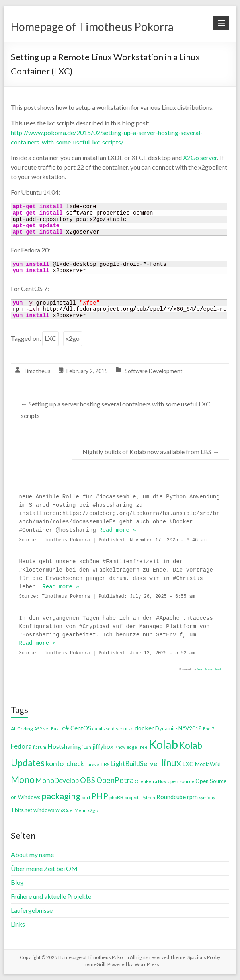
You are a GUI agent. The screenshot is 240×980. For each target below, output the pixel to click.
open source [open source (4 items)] (181, 781)
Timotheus (37, 371)
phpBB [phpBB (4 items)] (116, 797)
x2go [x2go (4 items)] (93, 810)
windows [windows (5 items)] (44, 810)
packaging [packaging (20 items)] (61, 796)
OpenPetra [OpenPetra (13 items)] (115, 780)
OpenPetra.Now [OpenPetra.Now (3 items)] (151, 781)
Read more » (117, 530)
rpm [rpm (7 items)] (192, 797)
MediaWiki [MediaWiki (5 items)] (208, 764)
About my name (32, 854)
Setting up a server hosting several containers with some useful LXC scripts (116, 410)
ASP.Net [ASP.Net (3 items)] (42, 729)
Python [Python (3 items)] (148, 797)
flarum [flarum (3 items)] (40, 747)
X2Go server (200, 157)
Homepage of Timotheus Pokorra (92, 27)
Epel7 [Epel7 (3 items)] (209, 729)
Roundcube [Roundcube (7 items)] (171, 797)
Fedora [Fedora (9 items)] (21, 746)
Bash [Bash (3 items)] (56, 729)
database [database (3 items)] (101, 729)
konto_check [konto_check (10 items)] (65, 764)
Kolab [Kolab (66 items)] (163, 744)
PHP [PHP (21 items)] (100, 796)
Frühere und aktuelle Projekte (51, 896)
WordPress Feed (210, 670)
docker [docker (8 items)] (144, 728)
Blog (17, 882)
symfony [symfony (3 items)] (207, 797)
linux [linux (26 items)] (171, 763)
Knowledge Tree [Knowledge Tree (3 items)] (131, 747)
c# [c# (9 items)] (66, 728)
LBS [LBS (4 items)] (105, 764)
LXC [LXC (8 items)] (188, 764)
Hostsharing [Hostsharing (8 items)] (64, 746)
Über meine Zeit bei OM (44, 868)
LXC (50, 338)
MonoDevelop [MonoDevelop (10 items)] (57, 780)
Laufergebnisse (32, 910)
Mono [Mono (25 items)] (23, 779)
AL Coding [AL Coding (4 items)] (22, 729)
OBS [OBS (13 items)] (88, 780)
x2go (73, 338)
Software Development (154, 371)
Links (18, 924)
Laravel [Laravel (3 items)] (93, 764)
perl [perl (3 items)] (86, 797)
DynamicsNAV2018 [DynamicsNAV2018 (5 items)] (179, 728)
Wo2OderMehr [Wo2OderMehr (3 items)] (71, 810)
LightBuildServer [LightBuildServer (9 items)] (135, 764)
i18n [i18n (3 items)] (87, 747)
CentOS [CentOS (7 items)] (81, 728)
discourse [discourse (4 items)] (123, 729)
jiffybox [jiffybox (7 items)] (103, 746)
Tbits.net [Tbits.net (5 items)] (21, 810)
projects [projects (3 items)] (133, 797)
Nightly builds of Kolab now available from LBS (151, 452)
